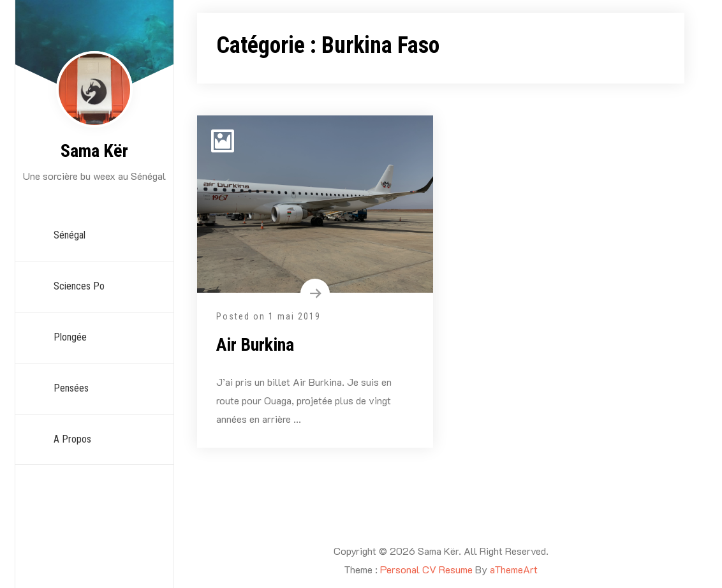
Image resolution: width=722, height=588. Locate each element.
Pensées (71, 388)
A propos (72, 439)
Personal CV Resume (426, 569)
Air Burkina (255, 345)
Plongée (70, 337)
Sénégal (70, 235)
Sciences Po (79, 286)
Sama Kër (94, 151)
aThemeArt (514, 569)
